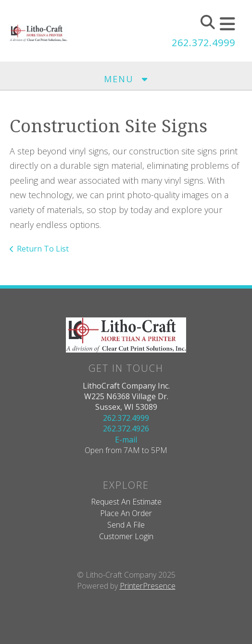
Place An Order (126, 513)
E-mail (126, 440)
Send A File (126, 525)
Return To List (43, 249)
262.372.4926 (126, 429)
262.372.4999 (203, 43)
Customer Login (126, 536)
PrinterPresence (148, 586)
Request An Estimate (126, 502)
